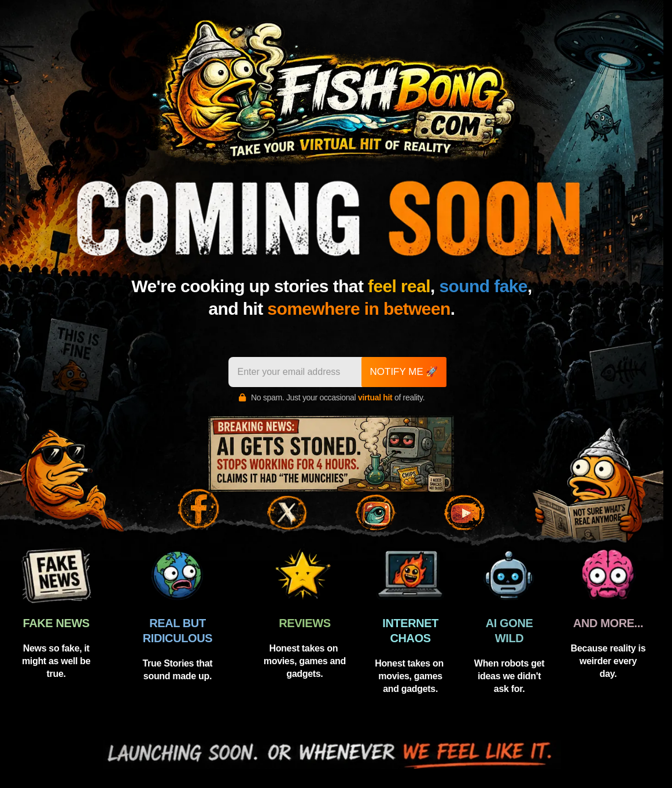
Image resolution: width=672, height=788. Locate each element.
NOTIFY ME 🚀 (404, 372)
